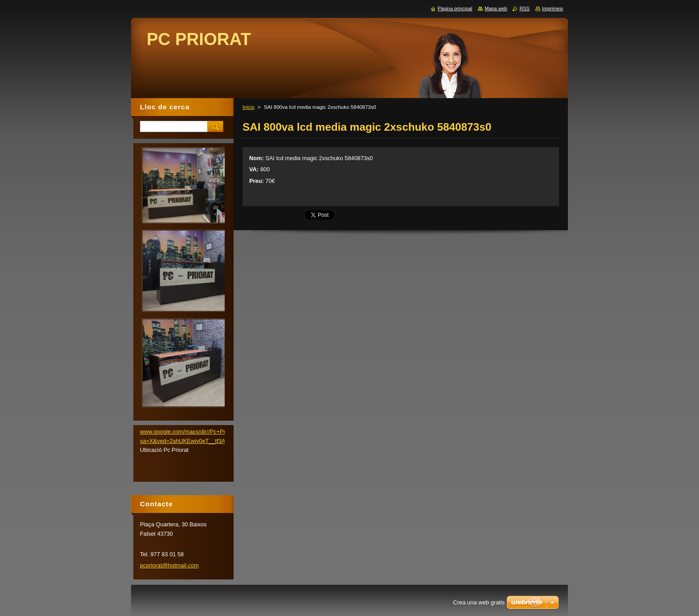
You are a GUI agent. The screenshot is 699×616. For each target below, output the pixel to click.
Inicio (249, 107)
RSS (524, 8)
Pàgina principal (455, 8)
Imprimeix (553, 8)
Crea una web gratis (479, 602)
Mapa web (496, 8)
